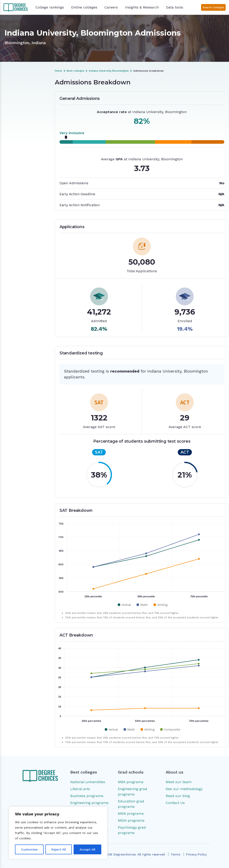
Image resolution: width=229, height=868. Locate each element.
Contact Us (175, 803)
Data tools (175, 7)
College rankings (50, 7)
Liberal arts (80, 789)
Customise (29, 849)
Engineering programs (89, 803)
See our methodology (184, 789)
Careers (111, 7)
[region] (58, 833)
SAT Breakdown (18, 116)
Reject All (59, 849)
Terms (175, 854)
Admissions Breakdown (23, 93)
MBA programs (131, 782)
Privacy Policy (196, 854)
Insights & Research (142, 7)
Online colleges (84, 7)
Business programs (87, 796)
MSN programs (131, 813)
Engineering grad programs (133, 792)
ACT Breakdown (18, 124)
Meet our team (179, 782)
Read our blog (178, 796)
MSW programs (131, 820)
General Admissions (20, 101)
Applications (15, 109)
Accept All (87, 849)
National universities (88, 782)
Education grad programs (131, 804)
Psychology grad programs (132, 830)
